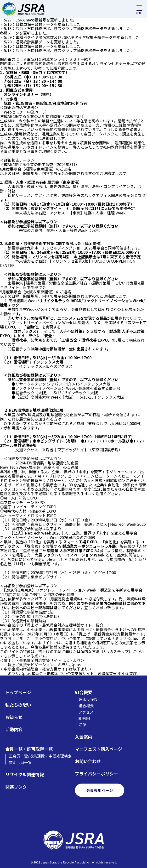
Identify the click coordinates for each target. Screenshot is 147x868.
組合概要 (84, 692)
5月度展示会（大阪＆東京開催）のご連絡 (36, 292)
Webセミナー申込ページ (25, 112)
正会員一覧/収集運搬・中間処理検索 (40, 756)
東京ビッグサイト (46, 577)
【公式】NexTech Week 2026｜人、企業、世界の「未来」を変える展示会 (74, 533)
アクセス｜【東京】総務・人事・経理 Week (88, 213)
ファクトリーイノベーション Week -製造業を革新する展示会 (68, 388)
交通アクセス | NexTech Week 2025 (115, 524)
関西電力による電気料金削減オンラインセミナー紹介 (46, 59)
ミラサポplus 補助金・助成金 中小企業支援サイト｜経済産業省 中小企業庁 (72, 673)
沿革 (82, 724)
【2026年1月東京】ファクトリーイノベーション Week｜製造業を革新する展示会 (73, 590)
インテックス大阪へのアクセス (46, 366)
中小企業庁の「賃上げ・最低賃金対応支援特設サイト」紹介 (52, 625)
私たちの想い (18, 705)
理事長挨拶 (88, 699)
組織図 (84, 718)
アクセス (86, 712)
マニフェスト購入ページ (99, 749)
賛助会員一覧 (20, 762)
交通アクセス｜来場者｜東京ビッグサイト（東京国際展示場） (69, 450)
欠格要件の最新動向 (29, 621)
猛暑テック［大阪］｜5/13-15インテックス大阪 (57, 393)
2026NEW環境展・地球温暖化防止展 (47, 463)
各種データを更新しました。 (25, 33)
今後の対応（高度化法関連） (36, 616)
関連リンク (16, 787)
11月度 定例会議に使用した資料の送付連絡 (37, 594)
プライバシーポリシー (96, 774)
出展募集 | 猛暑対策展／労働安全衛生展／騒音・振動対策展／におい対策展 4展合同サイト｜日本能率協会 (72, 285)
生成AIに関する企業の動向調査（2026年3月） (40, 164)
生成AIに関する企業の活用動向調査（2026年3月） (43, 116)
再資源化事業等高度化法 (33, 612)
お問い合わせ (88, 761)
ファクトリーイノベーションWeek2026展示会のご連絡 (48, 537)
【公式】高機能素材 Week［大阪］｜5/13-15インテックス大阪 (70, 397)
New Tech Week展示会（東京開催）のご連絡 (39, 467)
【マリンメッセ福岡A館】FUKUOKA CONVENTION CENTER (68, 263)
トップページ (18, 692)
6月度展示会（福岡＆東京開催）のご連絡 (36, 169)
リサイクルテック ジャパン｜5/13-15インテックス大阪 (63, 384)
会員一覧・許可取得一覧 (29, 749)
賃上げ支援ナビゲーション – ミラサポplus (44, 665)
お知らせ (14, 717)
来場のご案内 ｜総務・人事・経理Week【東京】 (60, 230)
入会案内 (84, 737)
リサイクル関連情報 (25, 774)
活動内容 (14, 729)
